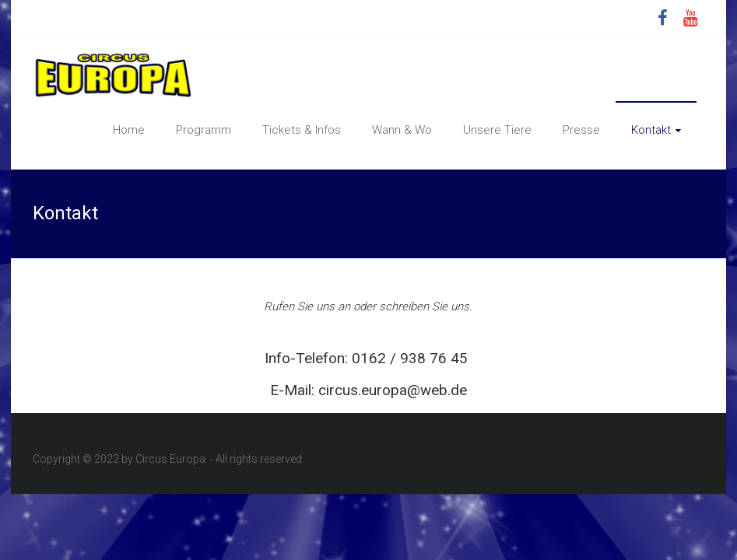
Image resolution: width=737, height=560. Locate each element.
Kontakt (651, 130)
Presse (581, 130)
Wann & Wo (402, 130)
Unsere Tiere (497, 130)
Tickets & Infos (302, 130)
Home (129, 130)
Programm (204, 130)
